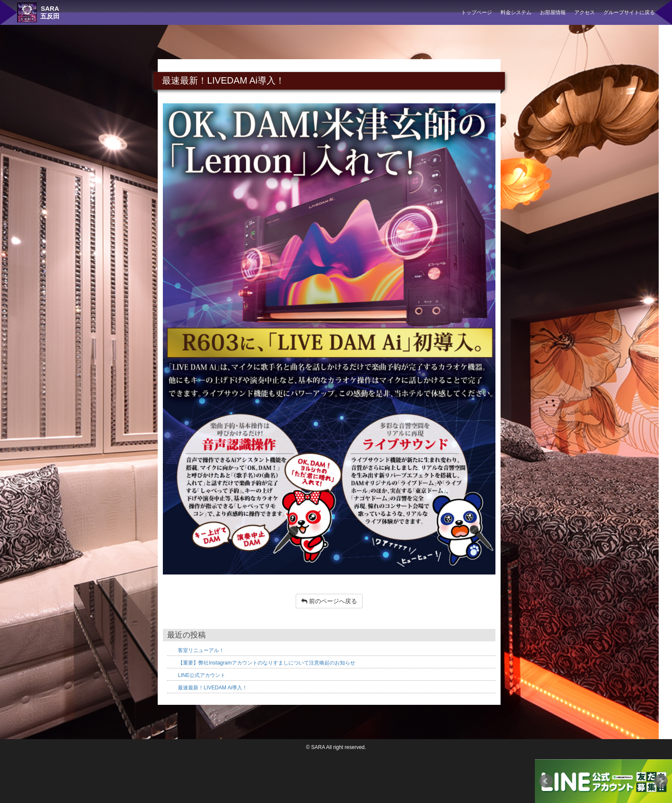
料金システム (516, 12)
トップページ (477, 12)
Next (661, 781)
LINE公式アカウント (202, 675)
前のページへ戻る (329, 601)
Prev (546, 781)
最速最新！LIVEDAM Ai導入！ (213, 688)
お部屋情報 (553, 12)
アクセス (585, 12)
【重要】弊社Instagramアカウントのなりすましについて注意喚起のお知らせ (266, 663)
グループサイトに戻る (629, 12)
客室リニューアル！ (201, 650)
